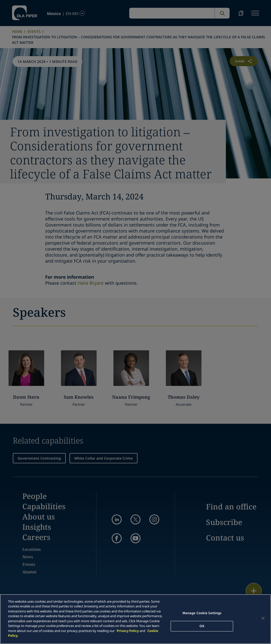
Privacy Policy (128, 631)
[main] (135, 619)
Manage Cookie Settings (202, 613)
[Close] (263, 618)
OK (202, 626)
